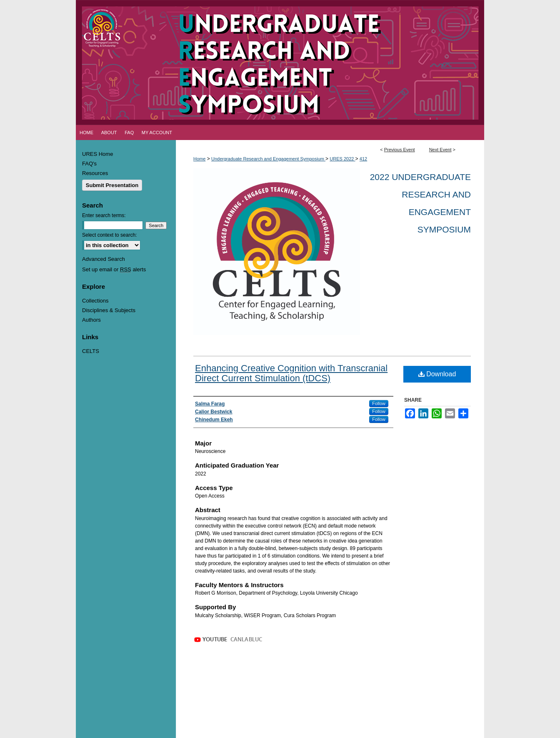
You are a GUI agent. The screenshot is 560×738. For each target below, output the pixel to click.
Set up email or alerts (114, 269)
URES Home (97, 154)
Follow (379, 403)
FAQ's (89, 164)
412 (363, 159)
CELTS (91, 351)
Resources (95, 173)
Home (199, 159)
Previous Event (400, 150)
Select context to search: (109, 235)
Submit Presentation (112, 185)
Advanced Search (104, 259)
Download (437, 374)
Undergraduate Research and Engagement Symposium (268, 159)
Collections (95, 301)
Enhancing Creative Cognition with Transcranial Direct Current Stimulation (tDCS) (291, 373)
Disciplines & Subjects (109, 310)
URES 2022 (342, 159)
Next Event (440, 150)
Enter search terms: (104, 215)
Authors (91, 320)
